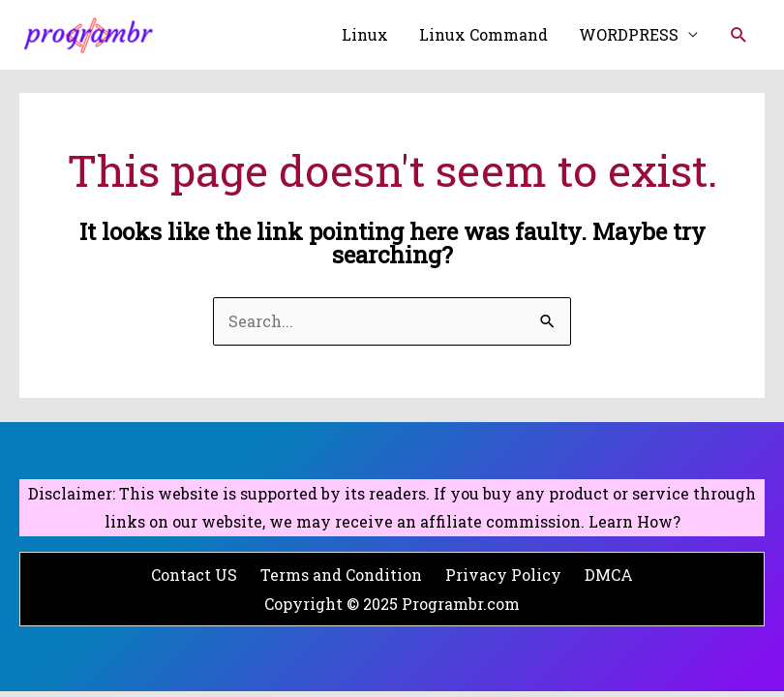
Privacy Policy (503, 575)
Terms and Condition (341, 575)
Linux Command (483, 34)
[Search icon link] (739, 35)
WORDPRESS (629, 34)
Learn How (631, 521)
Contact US (194, 575)
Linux (365, 34)
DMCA (609, 575)
